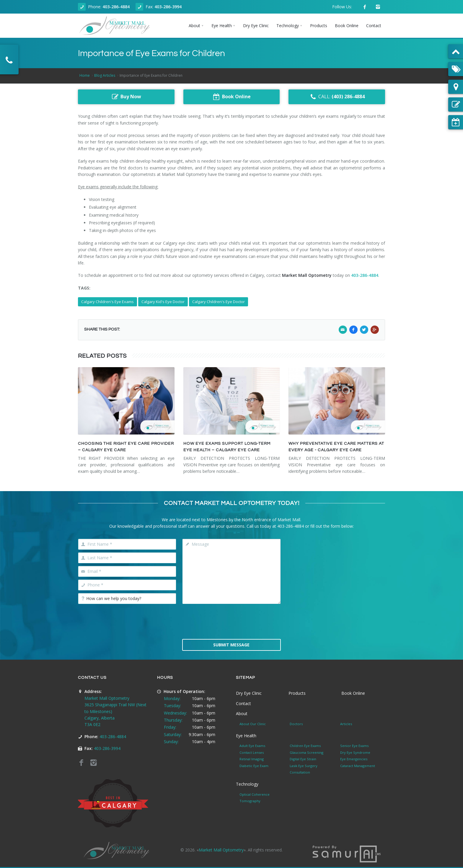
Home (85, 75)
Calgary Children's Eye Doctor (219, 302)
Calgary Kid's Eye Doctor (163, 302)
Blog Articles (105, 75)
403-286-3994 (168, 7)
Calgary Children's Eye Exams (107, 302)
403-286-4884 (116, 7)
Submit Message (231, 645)
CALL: (337, 97)
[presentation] (231, 621)
